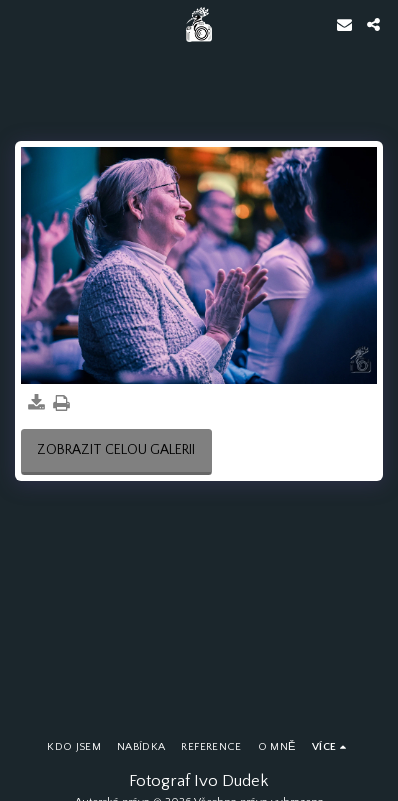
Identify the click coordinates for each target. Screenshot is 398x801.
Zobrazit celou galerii (116, 450)
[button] (22, 24)
